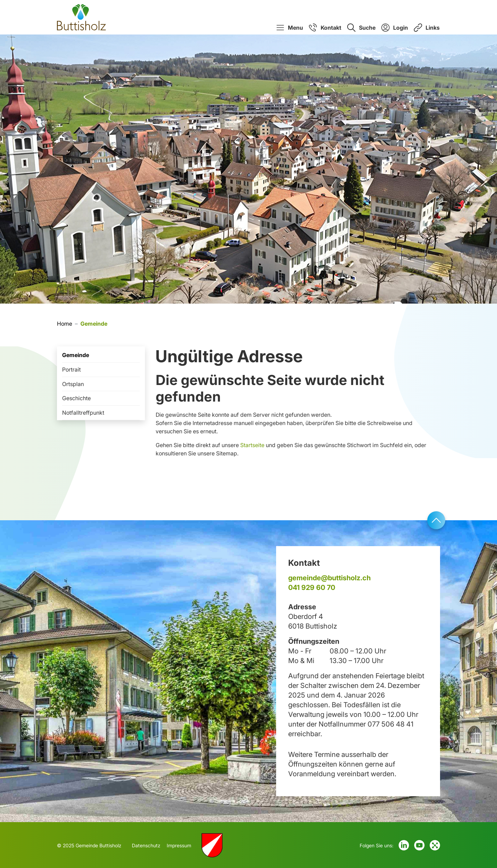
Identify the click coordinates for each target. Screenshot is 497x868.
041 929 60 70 (312, 588)
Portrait (71, 369)
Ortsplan (73, 384)
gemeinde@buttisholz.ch (329, 578)
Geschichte (76, 398)
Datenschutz (146, 845)
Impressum (179, 845)
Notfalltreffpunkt (83, 413)
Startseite (252, 445)
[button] (290, 28)
